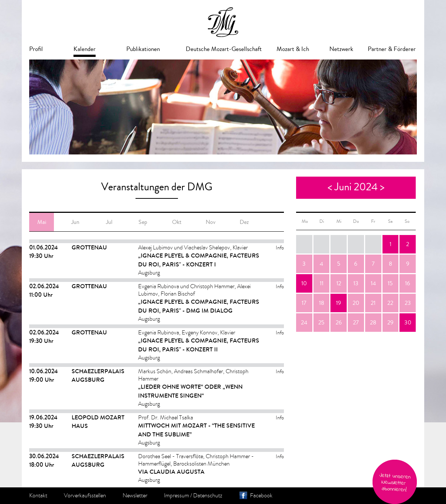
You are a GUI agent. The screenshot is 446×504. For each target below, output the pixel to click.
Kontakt (38, 496)
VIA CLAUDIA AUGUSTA (171, 472)
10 (304, 283)
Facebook (261, 496)
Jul (109, 222)
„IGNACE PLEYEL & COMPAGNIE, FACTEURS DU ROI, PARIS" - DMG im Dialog (199, 306)
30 (408, 323)
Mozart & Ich (293, 49)
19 (339, 303)
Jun (75, 222)
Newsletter (135, 496)
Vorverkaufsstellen (85, 496)
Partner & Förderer (392, 49)
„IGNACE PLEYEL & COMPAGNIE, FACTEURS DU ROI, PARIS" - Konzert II (199, 345)
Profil (36, 49)
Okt (177, 222)
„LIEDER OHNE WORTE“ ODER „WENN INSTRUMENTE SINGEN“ (190, 391)
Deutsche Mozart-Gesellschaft (224, 49)
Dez (244, 222)
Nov (211, 222)
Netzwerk (341, 49)
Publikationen (143, 49)
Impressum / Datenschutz (193, 496)
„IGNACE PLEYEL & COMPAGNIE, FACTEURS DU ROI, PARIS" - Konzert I (199, 260)
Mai (42, 222)
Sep (143, 222)
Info (280, 248)
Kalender (85, 49)
